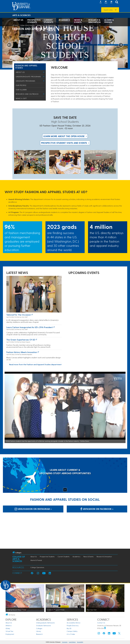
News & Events (78, 21)
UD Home (15, 25)
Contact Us (101, 623)
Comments (65, 642)
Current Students (48, 21)
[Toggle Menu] (44, 72)
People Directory (73, 626)
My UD (69, 628)
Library (39, 631)
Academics (64, 20)
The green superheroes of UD (21, 340)
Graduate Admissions (44, 626)
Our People (21, 85)
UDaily (8, 628)
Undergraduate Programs (28, 77)
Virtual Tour (9, 631)
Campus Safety (72, 631)
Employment (10, 634)
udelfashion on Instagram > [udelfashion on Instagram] (33, 509)
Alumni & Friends (109, 21)
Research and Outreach (27, 94)
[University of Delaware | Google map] (105, 628)
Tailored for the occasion (19, 315)
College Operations (37, 567)
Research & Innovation (94, 21)
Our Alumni (21, 90)
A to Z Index (71, 634)
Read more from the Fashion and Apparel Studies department (35, 364)
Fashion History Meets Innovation (22, 352)
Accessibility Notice (74, 623)
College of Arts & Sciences (27, 25)
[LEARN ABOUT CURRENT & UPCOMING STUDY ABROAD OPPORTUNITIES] (65, 475)
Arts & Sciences (21, 15)
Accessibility (80, 642)
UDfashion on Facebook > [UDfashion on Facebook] (97, 509)
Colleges (39, 628)
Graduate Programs (25, 81)
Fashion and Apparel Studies (65, 25)
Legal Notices (72, 642)
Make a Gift (21, 98)
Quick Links (108, 10)
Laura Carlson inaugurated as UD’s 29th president (30, 327)
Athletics (9, 626)
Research (39, 634)
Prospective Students (34, 21)
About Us (18, 20)
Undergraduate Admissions (45, 623)
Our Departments (50, 25)
